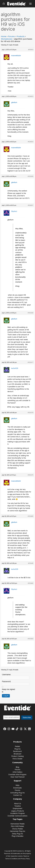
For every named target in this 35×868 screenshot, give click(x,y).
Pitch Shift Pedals (17, 826)
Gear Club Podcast (18, 777)
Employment (18, 808)
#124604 (31, 142)
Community (17, 763)
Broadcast (17, 754)
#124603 (31, 96)
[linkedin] (30, 729)
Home (4, 36)
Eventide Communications (18, 816)
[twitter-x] (26, 729)
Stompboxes (7, 39)
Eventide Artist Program (17, 775)
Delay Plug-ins (18, 834)
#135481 (31, 563)
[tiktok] (17, 729)
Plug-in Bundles (18, 836)
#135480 (31, 516)
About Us (18, 804)
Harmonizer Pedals (18, 824)
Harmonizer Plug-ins (18, 831)
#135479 (31, 475)
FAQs (18, 785)
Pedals (17, 746)
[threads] (22, 729)
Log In (6, 696)
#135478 (31, 413)
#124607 (31, 205)
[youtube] (13, 729)
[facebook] (5, 729)
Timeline (18, 806)
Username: (6, 675)
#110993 (31, 50)
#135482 (31, 583)
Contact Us (18, 795)
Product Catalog (18, 756)
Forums (11, 36)
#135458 (31, 313)
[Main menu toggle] (30, 4)
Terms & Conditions (11, 859)
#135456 (31, 176)
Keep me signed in (8, 691)
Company (18, 799)
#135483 (31, 639)
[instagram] (9, 729)
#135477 (31, 362)
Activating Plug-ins (17, 793)
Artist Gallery (17, 772)
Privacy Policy (25, 859)
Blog (17, 767)
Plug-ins (17, 749)
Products (21, 36)
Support (18, 781)
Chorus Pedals (17, 829)
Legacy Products (18, 811)
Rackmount (17, 751)
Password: (6, 681)
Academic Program (18, 813)
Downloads (17, 788)
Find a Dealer (17, 759)
